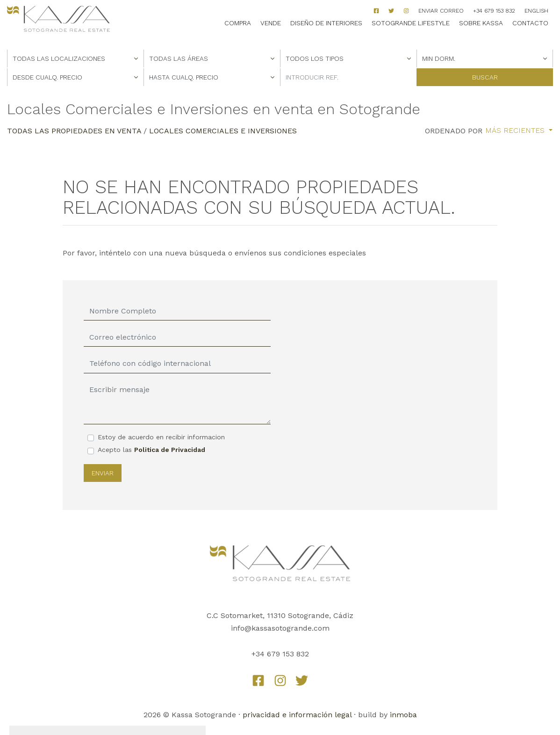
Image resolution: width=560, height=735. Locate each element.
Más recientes (516, 131)
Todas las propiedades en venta (74, 131)
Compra (238, 23)
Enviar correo (441, 11)
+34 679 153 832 (494, 11)
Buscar (485, 77)
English (536, 11)
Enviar (103, 473)
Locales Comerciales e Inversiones (223, 131)
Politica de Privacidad (170, 450)
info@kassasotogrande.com (280, 628)
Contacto (530, 23)
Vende (271, 23)
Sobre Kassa (481, 23)
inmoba (403, 715)
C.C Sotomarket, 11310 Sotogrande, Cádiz (280, 615)
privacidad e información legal (297, 715)
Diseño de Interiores (326, 23)
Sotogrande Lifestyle (411, 23)
